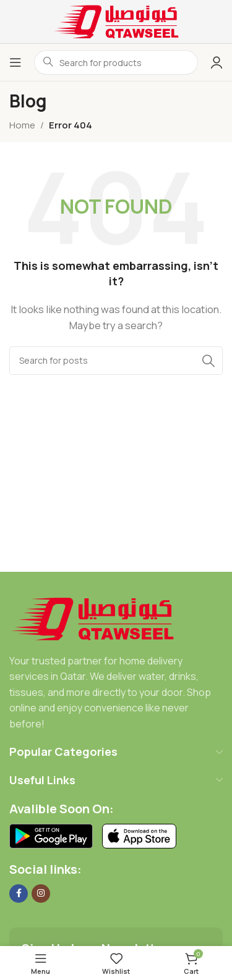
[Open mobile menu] (15, 62)
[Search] (116, 361)
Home (22, 125)
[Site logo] (116, 21)
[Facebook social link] (19, 894)
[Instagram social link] (41, 894)
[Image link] (92, 618)
